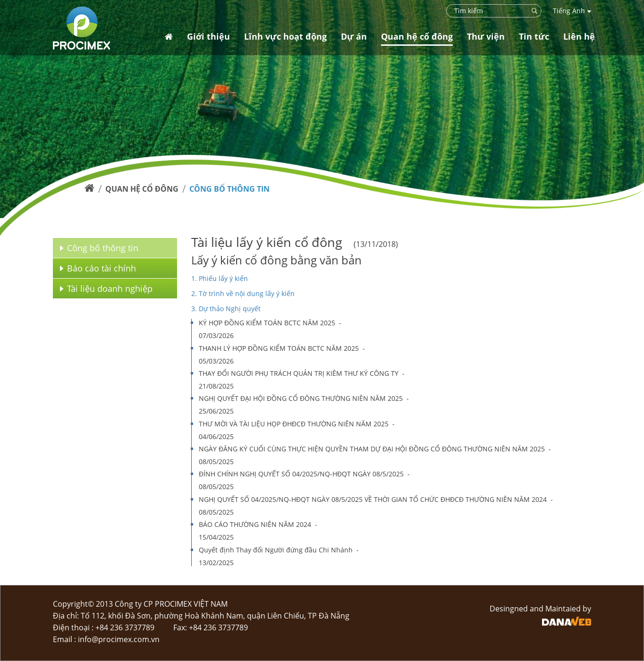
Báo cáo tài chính (98, 268)
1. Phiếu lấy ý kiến (220, 278)
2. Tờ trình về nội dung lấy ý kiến (243, 293)
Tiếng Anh (572, 11)
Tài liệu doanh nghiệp (106, 288)
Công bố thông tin (229, 189)
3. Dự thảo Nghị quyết (226, 309)
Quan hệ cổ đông (142, 189)
